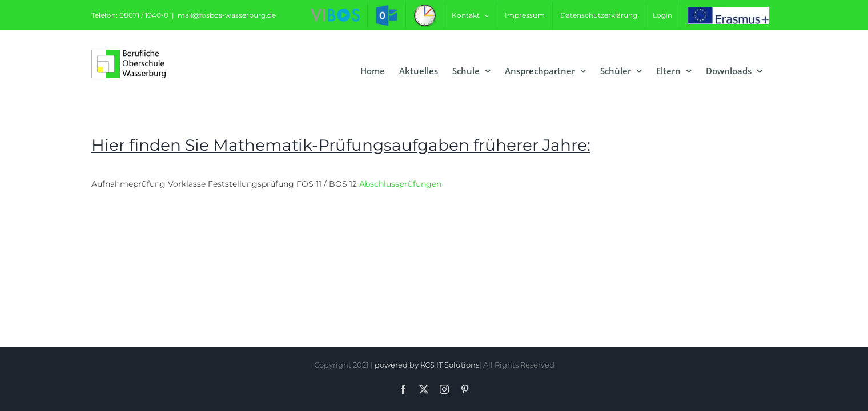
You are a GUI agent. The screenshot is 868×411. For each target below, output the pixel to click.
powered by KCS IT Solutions (427, 365)
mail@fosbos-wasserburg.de (227, 15)
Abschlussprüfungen (400, 184)
